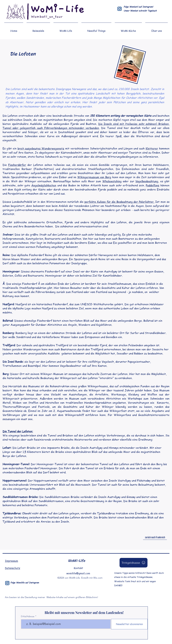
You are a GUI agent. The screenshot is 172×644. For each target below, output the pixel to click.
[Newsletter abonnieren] (129, 624)
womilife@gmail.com (78, 573)
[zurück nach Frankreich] (155, 537)
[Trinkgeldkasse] (134, 563)
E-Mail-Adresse (28, 616)
